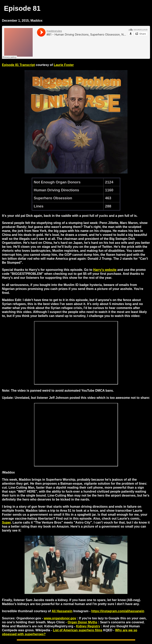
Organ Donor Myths (82, 622)
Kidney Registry (88, 626)
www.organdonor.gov (60, 618)
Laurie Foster (64, 65)
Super (6, 522)
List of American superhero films (78, 630)
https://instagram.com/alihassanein (118, 611)
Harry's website (105, 270)
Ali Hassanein (62, 611)
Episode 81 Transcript (18, 65)
